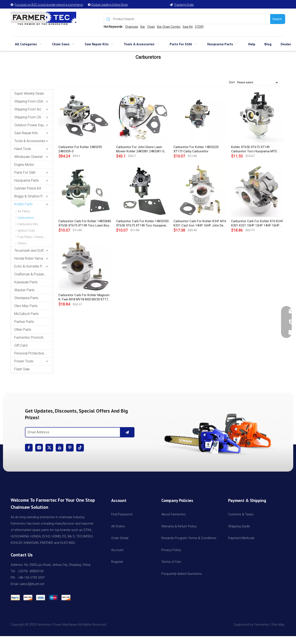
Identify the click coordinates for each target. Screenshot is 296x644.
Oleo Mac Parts (26, 306)
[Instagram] (39, 448)
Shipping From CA (28, 117)
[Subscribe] (127, 432)
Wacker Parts (24, 290)
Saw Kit (188, 27)
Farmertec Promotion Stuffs (34, 337)
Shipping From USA (29, 101)
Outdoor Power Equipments (34, 125)
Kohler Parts (23, 204)
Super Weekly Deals (29, 93)
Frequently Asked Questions (182, 574)
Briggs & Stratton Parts (31, 196)
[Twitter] (49, 448)
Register (117, 562)
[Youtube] (60, 448)
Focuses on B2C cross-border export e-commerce (49, 5)
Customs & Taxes (241, 514)
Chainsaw (132, 27)
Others (22, 243)
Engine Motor (24, 165)
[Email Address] (72, 432)
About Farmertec (174, 514)
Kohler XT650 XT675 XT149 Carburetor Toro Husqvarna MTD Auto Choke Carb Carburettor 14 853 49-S (257, 149)
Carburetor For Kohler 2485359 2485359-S (80, 149)
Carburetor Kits (28, 224)
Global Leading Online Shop (109, 5)
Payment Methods (241, 538)
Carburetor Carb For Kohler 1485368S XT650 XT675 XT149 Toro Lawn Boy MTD (85, 223)
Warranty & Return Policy (179, 526)
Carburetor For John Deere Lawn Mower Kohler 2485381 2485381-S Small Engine (140, 149)
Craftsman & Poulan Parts (34, 274)
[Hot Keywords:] (278, 19)
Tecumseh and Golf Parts (33, 251)
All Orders (118, 526)
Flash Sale (22, 369)
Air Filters (24, 211)
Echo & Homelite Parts (31, 266)
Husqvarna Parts (27, 180)
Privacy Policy (171, 550)
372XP (199, 27)
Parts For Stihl (25, 173)
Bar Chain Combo (169, 27)
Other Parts (23, 330)
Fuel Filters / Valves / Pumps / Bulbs (35, 237)
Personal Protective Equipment (34, 353)
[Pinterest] (70, 448)
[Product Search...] (192, 19)
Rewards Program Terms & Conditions (189, 538)
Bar (143, 27)
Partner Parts (24, 322)
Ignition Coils (26, 231)
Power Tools (24, 361)
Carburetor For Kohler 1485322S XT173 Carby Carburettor (196, 149)
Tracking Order (184, 5)
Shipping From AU (28, 109)
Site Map (279, 625)
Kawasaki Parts (26, 282)
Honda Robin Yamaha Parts (34, 258)
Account (117, 550)
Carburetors (26, 218)
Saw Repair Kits (26, 133)
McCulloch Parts (26, 314)
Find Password (122, 514)
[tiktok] (80, 448)
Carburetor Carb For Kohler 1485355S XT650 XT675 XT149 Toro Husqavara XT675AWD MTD (142, 223)
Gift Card (21, 345)
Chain (151, 27)
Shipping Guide (239, 526)
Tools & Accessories (30, 141)
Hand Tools (23, 149)
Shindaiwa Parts (26, 298)
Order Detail (120, 538)
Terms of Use (171, 562)
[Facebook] (29, 448)
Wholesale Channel (28, 157)
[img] (216, 432)
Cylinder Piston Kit (28, 188)
